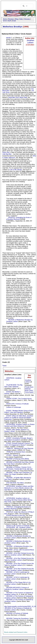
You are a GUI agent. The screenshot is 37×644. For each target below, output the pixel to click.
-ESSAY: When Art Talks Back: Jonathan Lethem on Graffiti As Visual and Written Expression (19, 418)
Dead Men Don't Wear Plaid (18, 97)
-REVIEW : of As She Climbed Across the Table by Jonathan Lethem (19, 554)
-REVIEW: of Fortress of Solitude (17, 613)
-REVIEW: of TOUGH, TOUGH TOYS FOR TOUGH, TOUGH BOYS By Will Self (18, 468)
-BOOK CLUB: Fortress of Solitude (18, 526)
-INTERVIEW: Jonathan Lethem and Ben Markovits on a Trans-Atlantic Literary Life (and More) (19, 488)
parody (8, 38)
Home (5, 19)
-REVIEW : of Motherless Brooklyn (18, 546)
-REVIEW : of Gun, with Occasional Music (20, 550)
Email (14, 21)
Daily (21, 19)
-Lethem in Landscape (13, 407)
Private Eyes (29, 387)
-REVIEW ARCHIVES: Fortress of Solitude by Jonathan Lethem (16, 588)
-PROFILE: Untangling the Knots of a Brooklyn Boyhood (19, 218)
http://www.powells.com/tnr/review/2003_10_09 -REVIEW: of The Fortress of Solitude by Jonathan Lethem (20, 608)
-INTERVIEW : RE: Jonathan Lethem (18, 527)
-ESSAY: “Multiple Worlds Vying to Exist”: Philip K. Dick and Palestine (19, 412)
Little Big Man (7, 154)
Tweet (4, 366)
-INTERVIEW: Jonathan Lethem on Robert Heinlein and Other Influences (19, 425)
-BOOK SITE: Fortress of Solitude (17, 404)
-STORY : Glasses (12, 455)
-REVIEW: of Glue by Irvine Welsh (17, 459)
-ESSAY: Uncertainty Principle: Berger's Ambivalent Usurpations (18, 439)
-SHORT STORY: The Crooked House (19, 399)
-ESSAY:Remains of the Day (16, 515)
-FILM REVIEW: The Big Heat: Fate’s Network (13, 386)
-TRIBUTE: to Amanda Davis (16, 452)
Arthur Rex (6, 152)
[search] (27, 6)
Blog (17, 19)
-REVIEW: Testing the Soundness (17, 618)
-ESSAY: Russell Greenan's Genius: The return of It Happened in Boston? (19, 444)
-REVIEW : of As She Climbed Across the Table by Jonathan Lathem (19, 570)
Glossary (27, 19)
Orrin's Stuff (7, 21)
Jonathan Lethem (30, 41)
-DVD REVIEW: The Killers (15, 483)
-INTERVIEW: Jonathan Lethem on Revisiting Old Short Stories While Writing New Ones (18, 500)
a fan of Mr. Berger (16, 170)
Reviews (11, 19)
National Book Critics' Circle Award (29, 390)
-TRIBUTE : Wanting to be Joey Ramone (20, 448)
